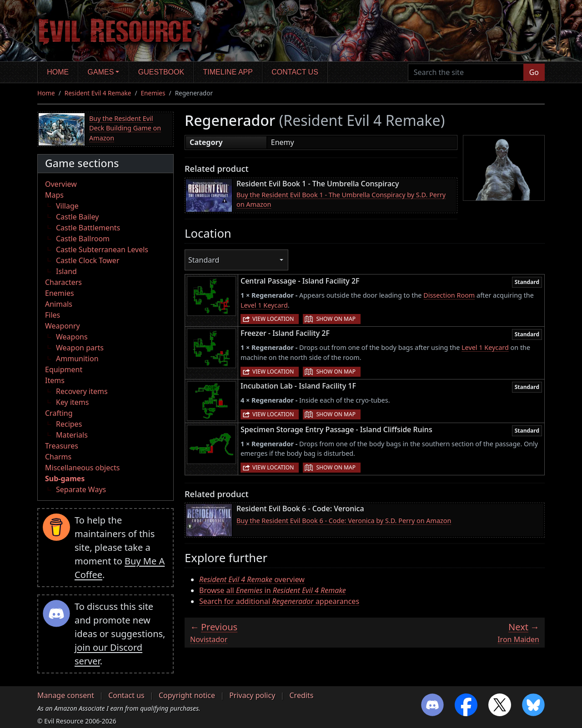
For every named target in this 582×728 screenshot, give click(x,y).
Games (101, 72)
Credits (301, 695)
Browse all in (273, 590)
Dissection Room (449, 295)
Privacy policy (252, 695)
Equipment (64, 369)
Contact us (295, 72)
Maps (54, 195)
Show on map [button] (336, 319)
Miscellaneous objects (82, 468)
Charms (58, 457)
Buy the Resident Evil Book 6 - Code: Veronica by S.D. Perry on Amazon (344, 521)
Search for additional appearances (279, 601)
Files (53, 315)
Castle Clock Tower (88, 260)
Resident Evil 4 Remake (98, 93)
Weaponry (63, 326)
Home (58, 72)
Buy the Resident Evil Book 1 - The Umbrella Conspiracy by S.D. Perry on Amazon (341, 200)
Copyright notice (187, 695)
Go (534, 72)
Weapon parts (80, 348)
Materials (72, 435)
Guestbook (161, 72)
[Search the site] (466, 72)
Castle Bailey (77, 217)
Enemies (153, 93)
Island (66, 271)
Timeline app (228, 72)
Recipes (69, 424)
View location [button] (273, 319)
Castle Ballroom (83, 239)
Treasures (62, 446)
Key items (72, 402)
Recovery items (82, 391)
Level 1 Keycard (264, 305)
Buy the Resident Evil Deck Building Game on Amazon (125, 128)
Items (55, 380)
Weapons (72, 337)
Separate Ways (81, 489)
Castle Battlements (88, 228)
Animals (59, 304)
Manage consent (66, 695)
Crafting (59, 413)
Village (67, 206)
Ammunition (77, 359)
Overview (61, 184)
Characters (63, 282)
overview (252, 579)
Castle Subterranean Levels (102, 249)
